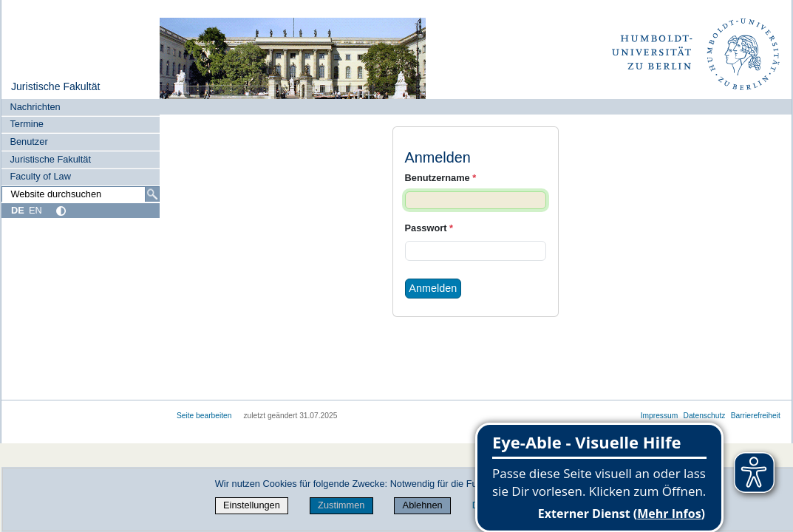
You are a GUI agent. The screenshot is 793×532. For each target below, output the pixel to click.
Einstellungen (252, 505)
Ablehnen (423, 505)
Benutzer (28, 141)
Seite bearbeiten (204, 416)
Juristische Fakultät (56, 86)
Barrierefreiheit (756, 416)
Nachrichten (35, 107)
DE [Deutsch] (18, 210)
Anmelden (433, 288)
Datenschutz (705, 416)
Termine (27, 124)
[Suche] (152, 194)
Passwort (429, 228)
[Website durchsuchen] (81, 194)
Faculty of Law (40, 176)
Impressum (660, 416)
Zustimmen (341, 505)
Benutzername (441, 178)
